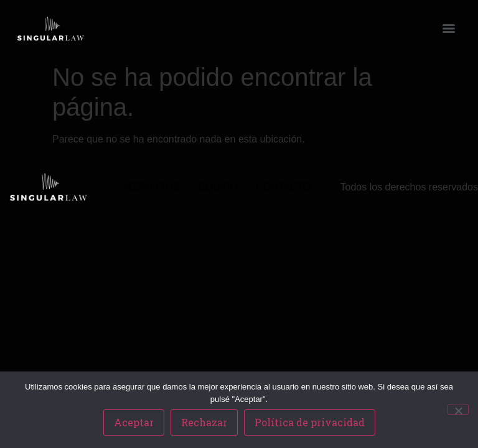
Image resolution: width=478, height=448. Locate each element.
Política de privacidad (310, 422)
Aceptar (134, 422)
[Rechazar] (458, 409)
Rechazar (204, 422)
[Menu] (449, 29)
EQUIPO (218, 187)
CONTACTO (283, 187)
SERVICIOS (153, 187)
